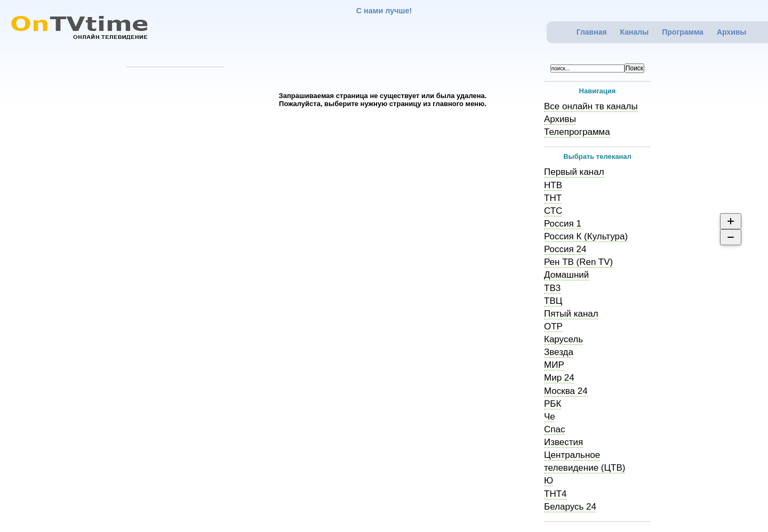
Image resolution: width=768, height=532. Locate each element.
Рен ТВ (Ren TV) (578, 262)
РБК (553, 404)
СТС (553, 211)
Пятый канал (571, 314)
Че (550, 417)
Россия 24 (565, 249)
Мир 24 (559, 378)
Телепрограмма (577, 132)
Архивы (731, 32)
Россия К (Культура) (586, 236)
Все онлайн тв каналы (591, 106)
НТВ (553, 185)
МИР (554, 365)
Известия (563, 442)
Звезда (559, 352)
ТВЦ (553, 301)
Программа (683, 32)
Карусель (563, 339)
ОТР (553, 327)
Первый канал (574, 172)
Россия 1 (563, 224)
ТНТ (553, 198)
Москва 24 (566, 391)
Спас (554, 429)
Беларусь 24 (570, 507)
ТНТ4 (555, 494)
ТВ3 (552, 288)
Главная (592, 32)
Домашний (566, 275)
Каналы (635, 32)
